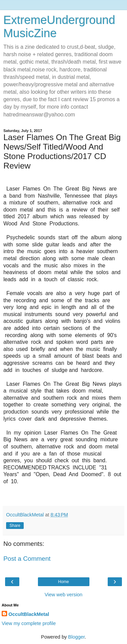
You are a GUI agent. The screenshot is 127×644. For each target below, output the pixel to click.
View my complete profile (29, 623)
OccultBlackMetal (29, 614)
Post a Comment (27, 559)
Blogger (76, 637)
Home (63, 582)
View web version (64, 595)
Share (15, 526)
